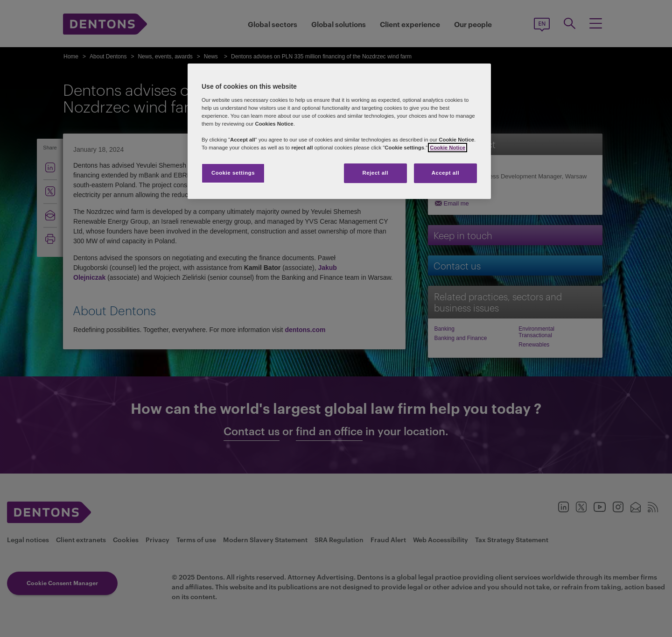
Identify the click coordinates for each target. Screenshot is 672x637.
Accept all (445, 173)
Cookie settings (233, 173)
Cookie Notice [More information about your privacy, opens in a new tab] (448, 148)
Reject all (375, 173)
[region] (339, 131)
